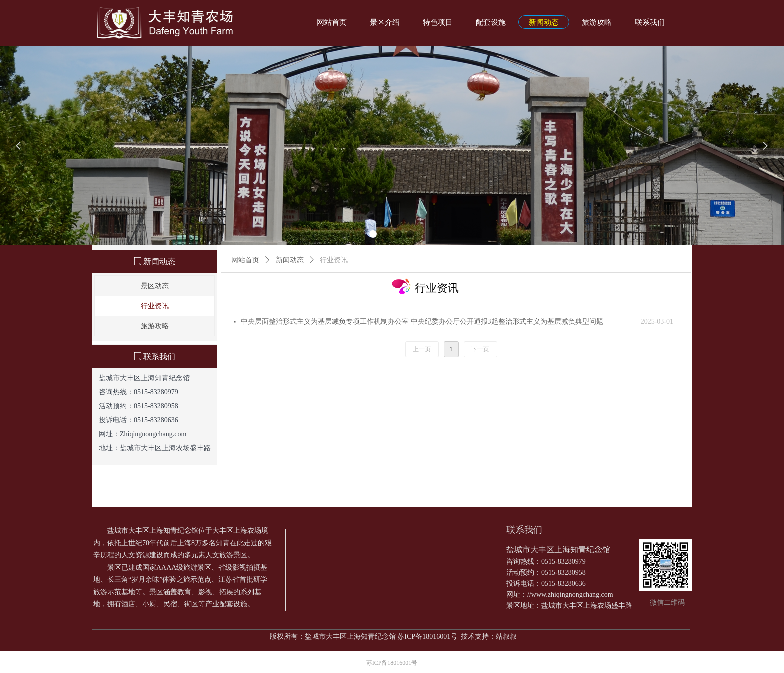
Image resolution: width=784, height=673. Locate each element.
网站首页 (245, 260)
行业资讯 (334, 260)
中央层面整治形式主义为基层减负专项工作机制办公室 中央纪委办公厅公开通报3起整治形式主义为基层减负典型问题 (422, 322)
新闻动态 (290, 260)
